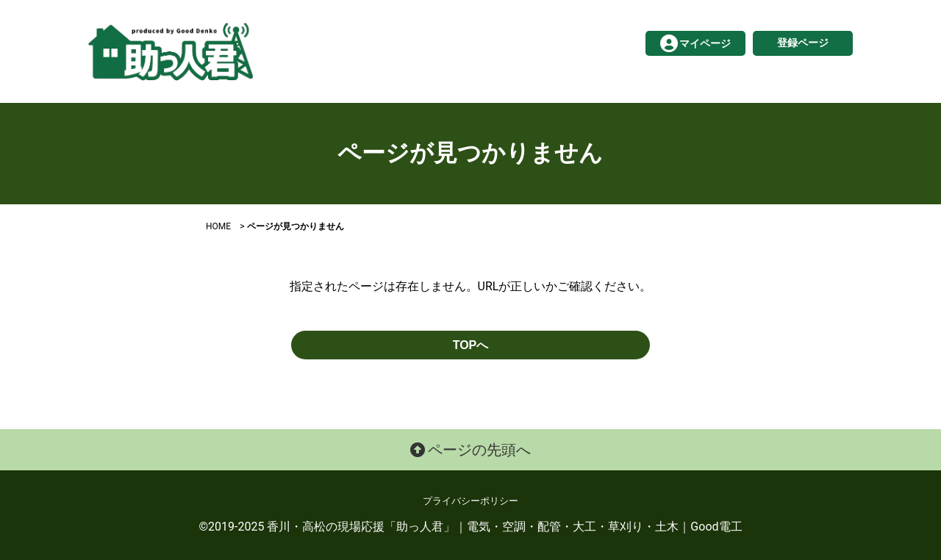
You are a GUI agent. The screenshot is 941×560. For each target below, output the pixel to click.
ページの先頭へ (471, 450)
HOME (218, 226)
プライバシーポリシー (470, 501)
